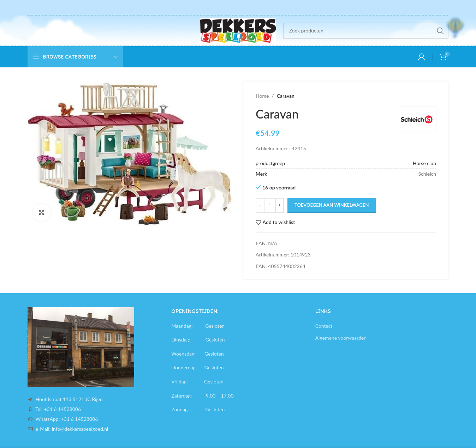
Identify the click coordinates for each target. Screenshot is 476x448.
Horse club (424, 163)
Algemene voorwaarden (341, 338)
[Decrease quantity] (260, 205)
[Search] (366, 31)
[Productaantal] (270, 205)
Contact (324, 326)
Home (262, 96)
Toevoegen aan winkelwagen (332, 205)
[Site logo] (238, 30)
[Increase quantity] (279, 205)
